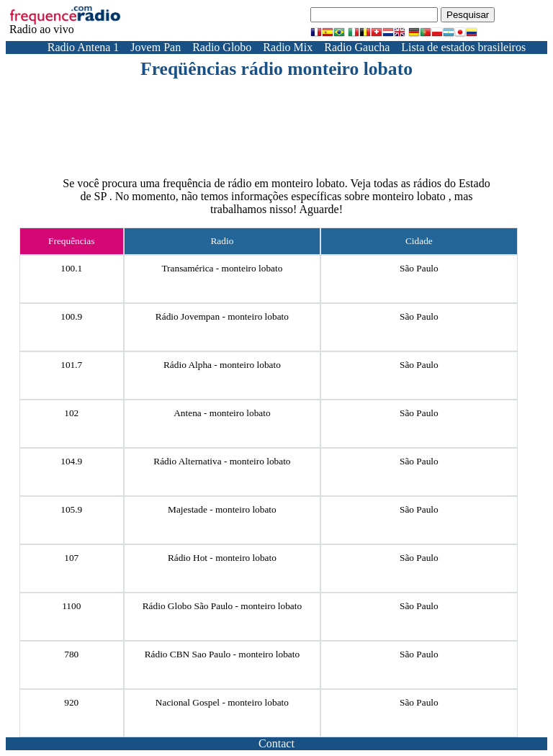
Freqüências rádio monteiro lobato (276, 69)
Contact (276, 743)
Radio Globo (222, 47)
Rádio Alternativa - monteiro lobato (222, 461)
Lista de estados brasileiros (463, 47)
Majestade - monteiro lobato (222, 509)
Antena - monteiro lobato (222, 413)
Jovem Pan (156, 47)
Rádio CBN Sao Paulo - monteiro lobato (222, 654)
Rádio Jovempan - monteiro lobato (222, 316)
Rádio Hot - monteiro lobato (222, 558)
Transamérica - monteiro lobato (222, 268)
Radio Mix (288, 47)
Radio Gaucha (357, 47)
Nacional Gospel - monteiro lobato (222, 702)
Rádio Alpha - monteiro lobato (222, 365)
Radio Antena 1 (84, 47)
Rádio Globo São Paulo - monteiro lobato (222, 606)
